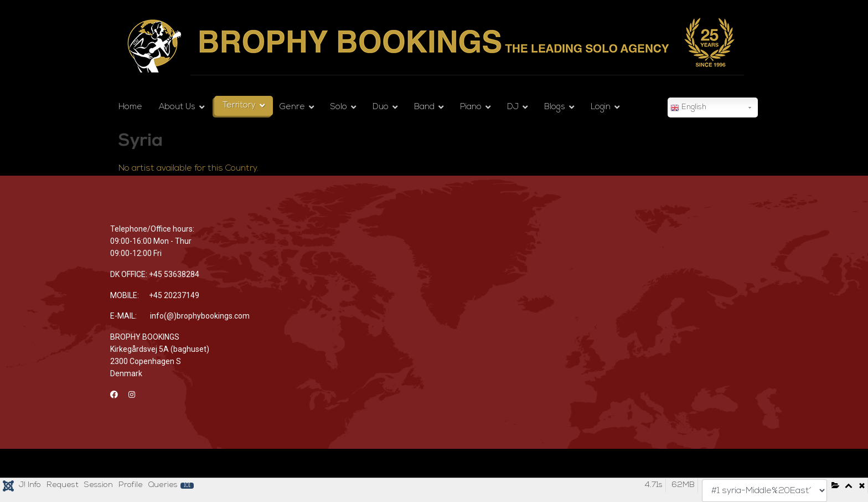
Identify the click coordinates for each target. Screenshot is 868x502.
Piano (471, 107)
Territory (239, 106)
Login (601, 107)
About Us (177, 107)
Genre (292, 107)
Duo (381, 107)
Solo (339, 107)
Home (130, 107)
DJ (513, 107)
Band (424, 107)
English (688, 108)
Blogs (555, 107)
